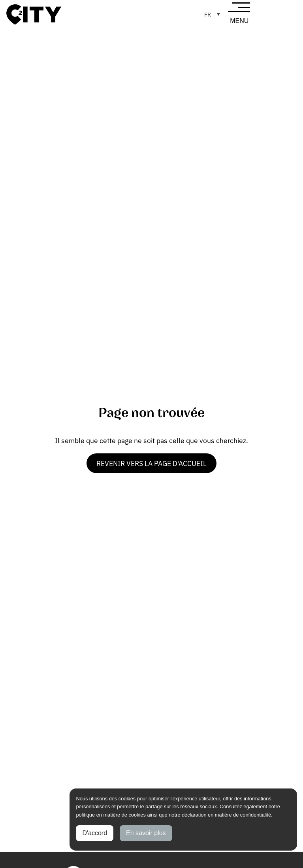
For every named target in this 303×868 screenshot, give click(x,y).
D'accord (95, 833)
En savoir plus (146, 833)
